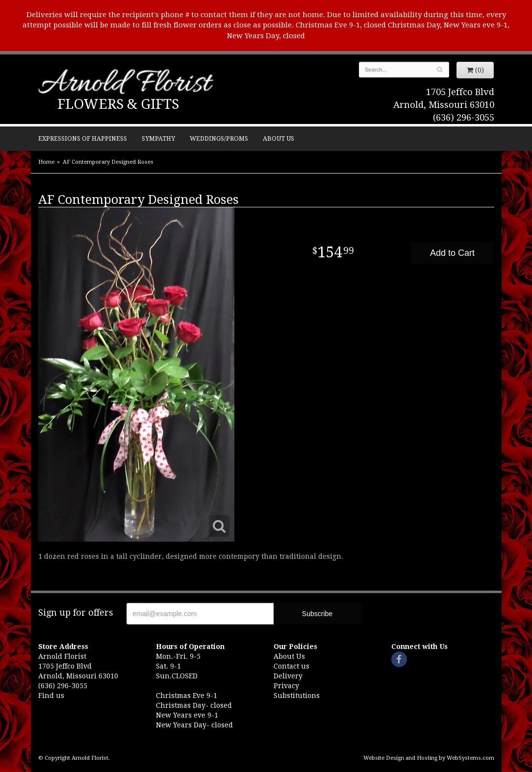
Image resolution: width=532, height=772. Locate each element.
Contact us (291, 666)
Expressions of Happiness (83, 138)
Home (46, 162)
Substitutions (297, 696)
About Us (279, 138)
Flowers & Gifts (118, 104)
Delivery (288, 676)
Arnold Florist (125, 85)
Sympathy (158, 138)
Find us (51, 696)
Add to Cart (452, 253)
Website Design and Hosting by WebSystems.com (429, 758)
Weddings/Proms (219, 138)
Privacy (286, 686)
